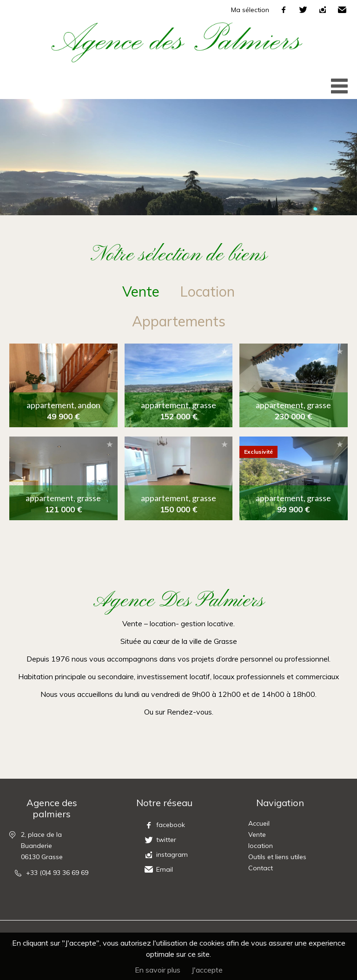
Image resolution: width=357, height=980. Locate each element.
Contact (261, 868)
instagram (323, 10)
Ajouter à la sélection (110, 351)
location (207, 291)
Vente (257, 834)
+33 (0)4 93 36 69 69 (57, 873)
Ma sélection (250, 10)
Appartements (179, 321)
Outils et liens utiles (277, 857)
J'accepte (207, 970)
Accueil (259, 823)
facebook (284, 10)
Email (342, 10)
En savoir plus (158, 970)
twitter (303, 10)
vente (141, 291)
